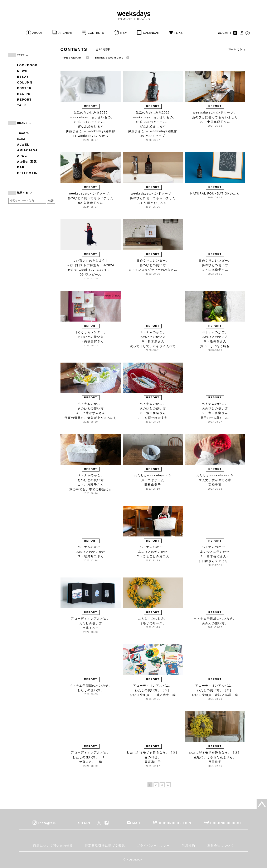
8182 (21, 139)
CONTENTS (96, 33)
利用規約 (189, 846)
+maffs (23, 133)
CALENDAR (151, 33)
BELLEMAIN (27, 173)
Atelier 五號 (27, 162)
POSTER (24, 88)
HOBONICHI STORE (176, 823)
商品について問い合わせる (53, 846)
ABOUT (38, 33)
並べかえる (237, 50)
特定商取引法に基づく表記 (105, 846)
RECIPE (24, 94)
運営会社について (221, 846)
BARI (21, 167)
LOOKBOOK (27, 65)
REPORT (24, 100)
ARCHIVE (65, 33)
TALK (22, 105)
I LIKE (179, 33)
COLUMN (25, 82)
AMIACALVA (27, 150)
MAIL (137, 823)
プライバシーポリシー (153, 846)
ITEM (124, 33)
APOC (22, 156)
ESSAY (23, 77)
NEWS (22, 71)
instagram (47, 823)
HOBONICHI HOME (226, 823)
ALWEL (23, 145)
